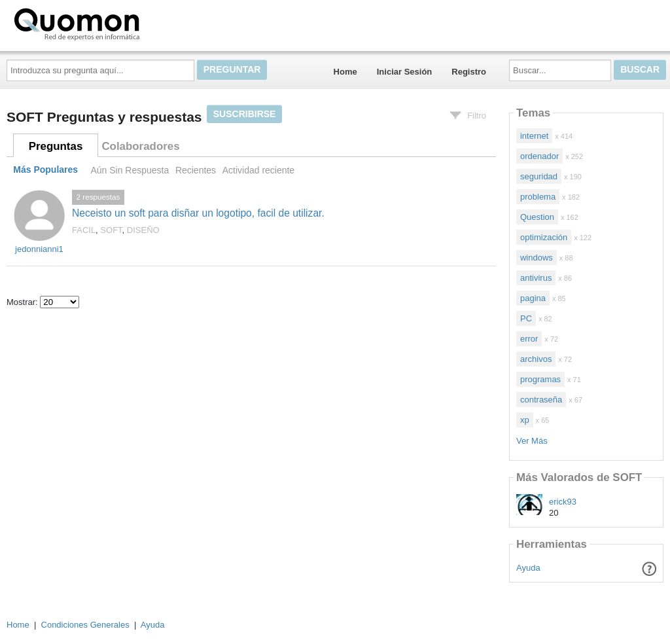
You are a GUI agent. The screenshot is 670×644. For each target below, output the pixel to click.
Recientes (196, 170)
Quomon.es (118, 23)
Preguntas (56, 146)
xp (525, 420)
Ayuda (528, 568)
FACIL (84, 230)
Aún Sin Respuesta (130, 170)
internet (534, 136)
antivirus (536, 278)
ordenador (539, 156)
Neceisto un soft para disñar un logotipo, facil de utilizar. (198, 213)
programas (540, 379)
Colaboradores (140, 146)
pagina (533, 298)
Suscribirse (245, 114)
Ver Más (532, 441)
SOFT (111, 230)
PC (526, 318)
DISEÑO (143, 230)
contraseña (541, 400)
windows (537, 258)
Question (537, 217)
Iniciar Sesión (405, 72)
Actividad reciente (258, 170)
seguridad (539, 176)
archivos (536, 359)
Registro (469, 72)
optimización (544, 237)
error (529, 339)
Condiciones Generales (85, 625)
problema (538, 197)
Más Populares (45, 170)
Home (345, 72)
